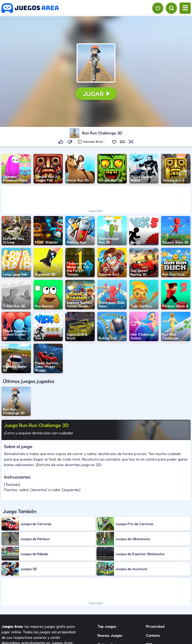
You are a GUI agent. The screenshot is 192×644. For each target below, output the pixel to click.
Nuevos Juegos (110, 635)
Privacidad (155, 626)
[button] (96, 63)
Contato (153, 635)
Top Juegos (107, 626)
